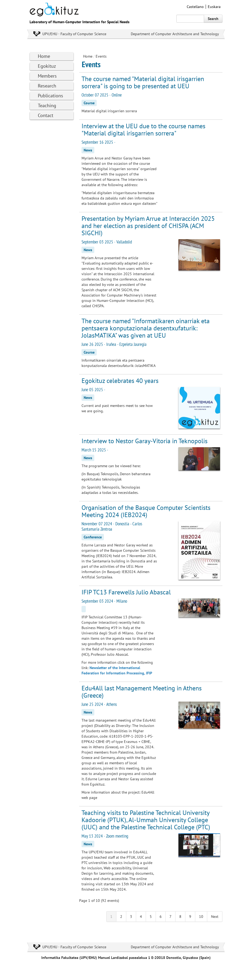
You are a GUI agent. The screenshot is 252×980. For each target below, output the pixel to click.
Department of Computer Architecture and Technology (175, 34)
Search (213, 19)
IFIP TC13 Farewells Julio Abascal (126, 592)
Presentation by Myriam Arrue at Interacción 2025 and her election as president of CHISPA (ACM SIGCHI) (148, 226)
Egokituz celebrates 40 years (120, 381)
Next (215, 917)
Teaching (47, 105)
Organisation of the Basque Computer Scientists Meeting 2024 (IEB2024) (146, 511)
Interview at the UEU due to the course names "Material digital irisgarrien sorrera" (143, 130)
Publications (50, 96)
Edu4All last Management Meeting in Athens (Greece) (142, 692)
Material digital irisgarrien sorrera (109, 111)
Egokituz (47, 66)
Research (47, 86)
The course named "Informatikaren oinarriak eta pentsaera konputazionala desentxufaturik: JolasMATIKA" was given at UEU (146, 328)
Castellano (195, 7)
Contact (46, 115)
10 (201, 917)
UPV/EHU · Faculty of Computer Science (74, 34)
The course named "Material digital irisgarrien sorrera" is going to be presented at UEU (143, 82)
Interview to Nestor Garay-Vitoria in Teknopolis (145, 441)
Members (47, 76)
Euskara (214, 7)
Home (44, 56)
